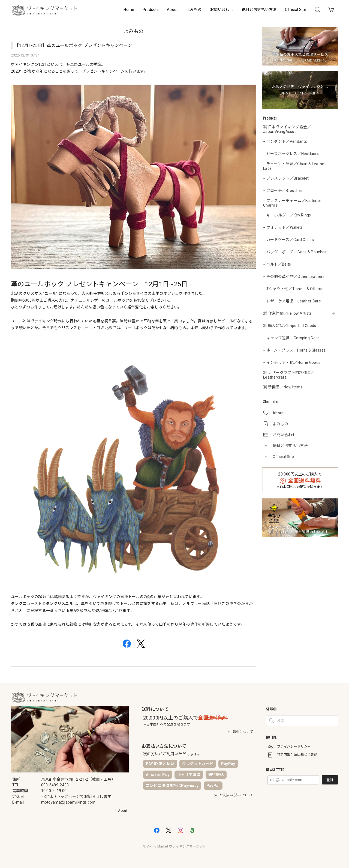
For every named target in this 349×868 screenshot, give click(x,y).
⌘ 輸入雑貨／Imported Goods (290, 326)
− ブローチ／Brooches (283, 191)
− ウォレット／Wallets (283, 227)
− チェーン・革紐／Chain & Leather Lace (294, 166)
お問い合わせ (222, 10)
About (172, 10)
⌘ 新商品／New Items (283, 387)
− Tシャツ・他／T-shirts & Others (293, 289)
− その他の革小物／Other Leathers (294, 277)
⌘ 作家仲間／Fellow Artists (288, 313)
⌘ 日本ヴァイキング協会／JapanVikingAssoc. (287, 129)
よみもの (194, 10)
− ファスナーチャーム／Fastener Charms (292, 203)
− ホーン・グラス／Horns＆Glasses (294, 350)
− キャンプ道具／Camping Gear (291, 338)
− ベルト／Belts (277, 264)
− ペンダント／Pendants (285, 141)
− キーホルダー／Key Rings (287, 215)
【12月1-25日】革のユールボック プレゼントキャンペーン (73, 45)
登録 (330, 780)
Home (129, 10)
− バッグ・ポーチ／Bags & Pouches (295, 252)
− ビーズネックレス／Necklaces (291, 154)
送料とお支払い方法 (259, 10)
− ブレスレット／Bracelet (286, 178)
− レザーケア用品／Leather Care (292, 301)
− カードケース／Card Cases (288, 240)
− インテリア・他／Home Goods (292, 362)
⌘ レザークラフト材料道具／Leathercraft (289, 375)
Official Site (296, 10)
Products (151, 10)
